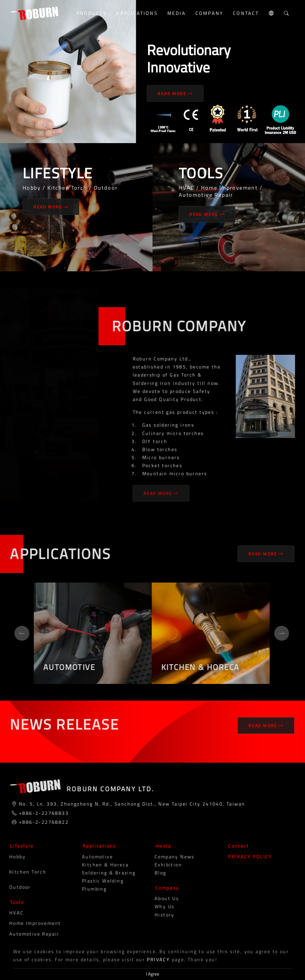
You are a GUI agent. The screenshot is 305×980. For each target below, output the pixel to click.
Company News (169, 857)
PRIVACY (158, 959)
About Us (162, 898)
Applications (97, 846)
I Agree (153, 974)
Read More (175, 93)
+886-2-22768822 (41, 822)
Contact (246, 13)
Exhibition (163, 865)
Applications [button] (137, 13)
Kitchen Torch (23, 872)
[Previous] (19, 633)
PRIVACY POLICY (248, 857)
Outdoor (15, 887)
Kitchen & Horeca (100, 865)
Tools (14, 902)
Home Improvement (30, 923)
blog (155, 873)
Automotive (92, 857)
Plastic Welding (98, 881)
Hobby (12, 857)
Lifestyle (19, 846)
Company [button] (209, 13)
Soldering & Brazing (104, 873)
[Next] (279, 633)
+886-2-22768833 (41, 813)
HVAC (11, 913)
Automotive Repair (29, 934)
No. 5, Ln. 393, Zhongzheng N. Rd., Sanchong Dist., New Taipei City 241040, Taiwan (129, 804)
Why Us (159, 906)
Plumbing (89, 889)
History (159, 915)
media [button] (177, 13)
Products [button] (92, 13)
